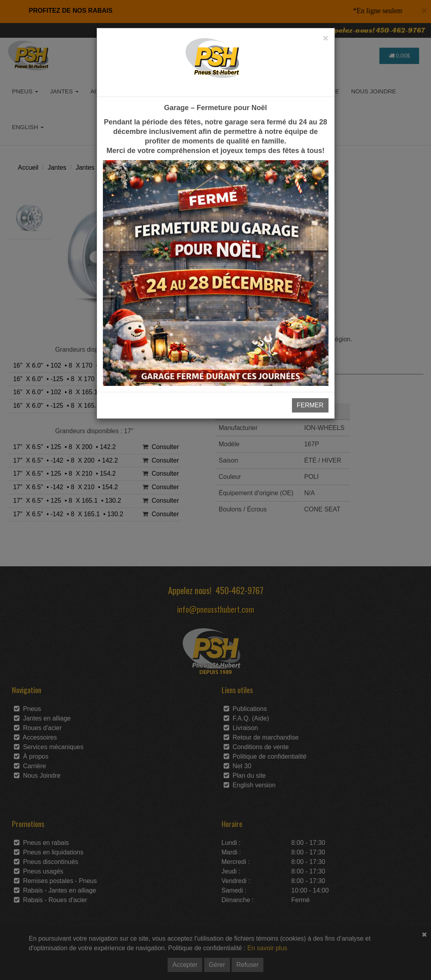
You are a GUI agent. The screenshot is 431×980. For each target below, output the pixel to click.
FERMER (310, 405)
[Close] (325, 38)
